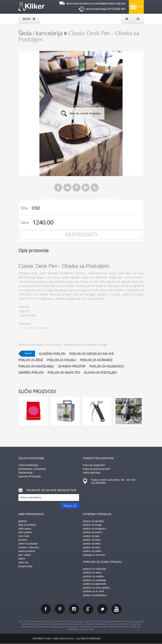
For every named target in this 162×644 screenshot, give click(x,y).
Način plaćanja (92, 473)
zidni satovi (25, 529)
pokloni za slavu (93, 572)
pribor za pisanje (28, 544)
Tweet (67, 188)
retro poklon (25, 532)
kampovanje (25, 566)
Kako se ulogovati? (94, 465)
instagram (74, 609)
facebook (46, 609)
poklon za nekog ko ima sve (91, 354)
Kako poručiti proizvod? (97, 469)
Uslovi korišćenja (28, 465)
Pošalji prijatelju (86, 188)
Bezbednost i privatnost (32, 469)
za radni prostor (72, 366)
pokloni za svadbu (94, 576)
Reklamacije (26, 473)
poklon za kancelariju (36, 366)
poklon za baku (92, 540)
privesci (23, 540)
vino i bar (24, 536)
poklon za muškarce (96, 360)
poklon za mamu (93, 532)
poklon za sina (92, 547)
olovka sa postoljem (100, 372)
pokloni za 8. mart (94, 591)
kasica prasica (27, 551)
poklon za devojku (94, 521)
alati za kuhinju (27, 525)
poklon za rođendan (95, 569)
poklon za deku (92, 544)
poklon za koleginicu (107, 366)
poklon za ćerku (92, 551)
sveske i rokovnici (29, 547)
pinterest (60, 609)
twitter (102, 609)
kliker (32, 6)
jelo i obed (24, 555)
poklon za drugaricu (95, 529)
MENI (29, 19)
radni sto (23, 562)
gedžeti (23, 521)
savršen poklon (31, 372)
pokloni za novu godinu (97, 588)
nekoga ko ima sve (94, 555)
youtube (116, 609)
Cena (25, 222)
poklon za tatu (91, 536)
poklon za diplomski (95, 584)
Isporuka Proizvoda (30, 476)
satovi (22, 559)
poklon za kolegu (61, 360)
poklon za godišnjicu (95, 595)
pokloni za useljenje (95, 580)
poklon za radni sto (64, 372)
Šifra (24, 208)
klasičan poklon (52, 354)
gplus (88, 609)
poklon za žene (31, 360)
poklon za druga (93, 525)
